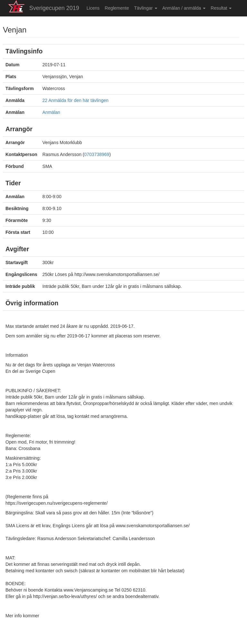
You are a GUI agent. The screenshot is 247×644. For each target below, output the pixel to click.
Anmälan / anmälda (184, 8)
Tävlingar (146, 8)
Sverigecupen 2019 (54, 8)
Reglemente (117, 8)
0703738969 (97, 154)
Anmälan (51, 112)
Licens (93, 8)
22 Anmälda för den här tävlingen (75, 100)
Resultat (221, 8)
